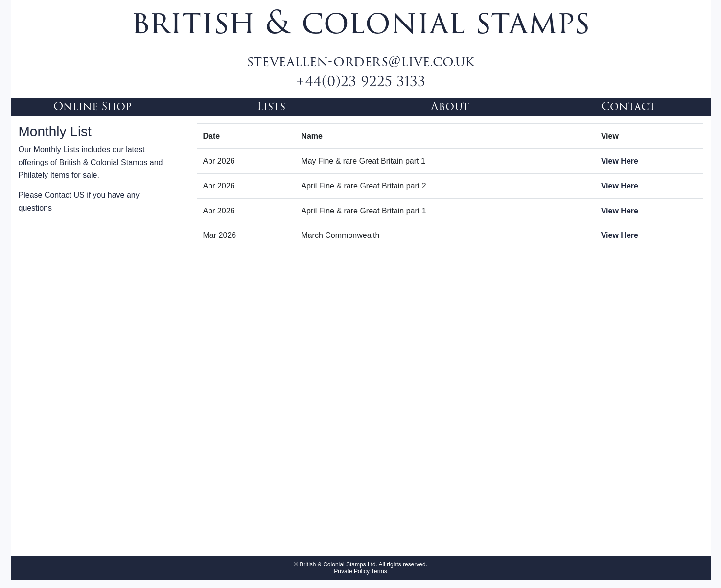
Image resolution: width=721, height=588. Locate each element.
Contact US (65, 195)
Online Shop (93, 106)
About (450, 106)
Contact (628, 106)
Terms (378, 571)
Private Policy (352, 571)
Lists (271, 106)
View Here (620, 161)
